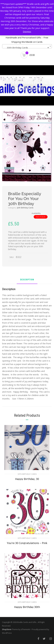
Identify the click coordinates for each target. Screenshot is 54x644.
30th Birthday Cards (25, 208)
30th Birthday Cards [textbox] (26, 48)
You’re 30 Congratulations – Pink (27, 543)
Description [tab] (27, 280)
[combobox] (27, 46)
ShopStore (7, 629)
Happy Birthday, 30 (27, 479)
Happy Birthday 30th (27, 607)
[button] (47, 115)
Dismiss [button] (27, 31)
